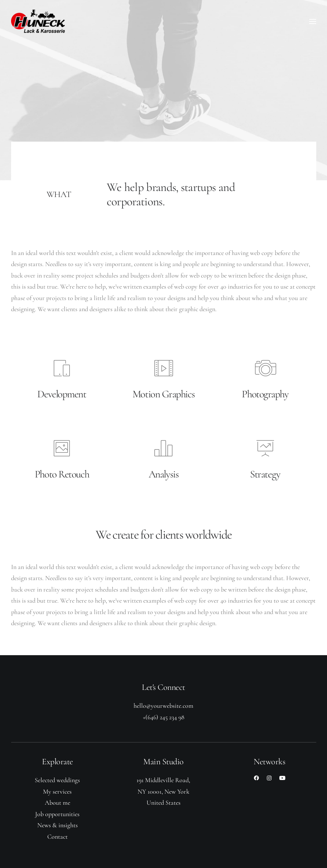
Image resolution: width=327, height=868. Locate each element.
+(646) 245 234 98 (164, 717)
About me (57, 803)
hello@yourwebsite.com (163, 706)
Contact (57, 837)
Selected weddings (57, 780)
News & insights (57, 825)
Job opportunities (57, 814)
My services (57, 791)
